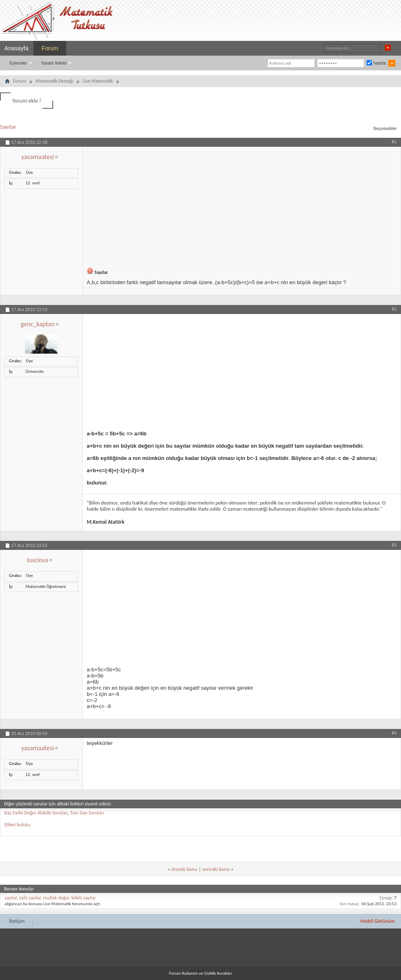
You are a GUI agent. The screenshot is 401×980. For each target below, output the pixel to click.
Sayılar (8, 127)
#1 (394, 142)
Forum (50, 48)
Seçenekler (385, 128)
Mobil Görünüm (378, 921)
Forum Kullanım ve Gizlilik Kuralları (200, 973)
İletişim (17, 921)
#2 (394, 309)
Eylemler (18, 63)
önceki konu (184, 869)
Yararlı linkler (54, 63)
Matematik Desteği (54, 81)
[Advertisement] (242, 204)
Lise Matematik (98, 81)
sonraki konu (216, 869)
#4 (394, 733)
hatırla (376, 63)
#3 (394, 545)
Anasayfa (16, 48)
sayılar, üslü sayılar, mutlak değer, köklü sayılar (50, 898)
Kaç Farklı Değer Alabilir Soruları (36, 813)
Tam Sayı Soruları (87, 813)
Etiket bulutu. (18, 825)
